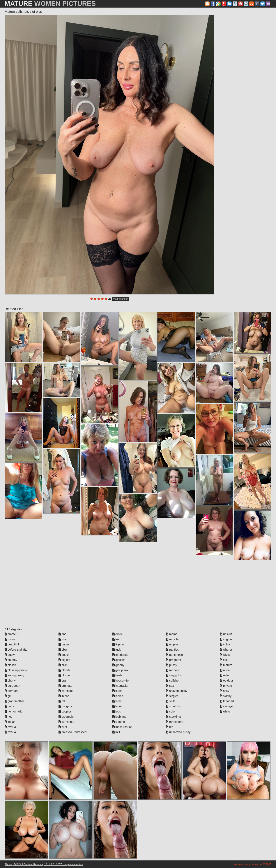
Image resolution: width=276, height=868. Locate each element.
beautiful (12, 644)
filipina (118, 644)
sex (170, 686)
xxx (224, 660)
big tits (64, 660)
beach (64, 655)
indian (10, 722)
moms (172, 634)
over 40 (11, 732)
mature (226, 665)
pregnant (174, 660)
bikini (63, 665)
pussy (171, 665)
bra (62, 681)
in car (64, 696)
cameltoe (66, 691)
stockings (174, 717)
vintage (226, 706)
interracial (120, 686)
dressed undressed (73, 732)
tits (170, 727)
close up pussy (16, 670)
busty (10, 655)
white (225, 711)
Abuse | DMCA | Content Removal (24, 864)
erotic (118, 634)
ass (62, 639)
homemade (14, 711)
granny (118, 665)
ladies (118, 696)
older (225, 675)
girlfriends (120, 655)
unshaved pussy (178, 732)
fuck (117, 650)
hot (8, 717)
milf (116, 732)
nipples (172, 644)
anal (63, 634)
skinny (226, 696)
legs (117, 711)
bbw (63, 650)
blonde (64, 670)
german (11, 691)
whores (226, 650)
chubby (11, 660)
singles (172, 696)
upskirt (226, 634)
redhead (173, 670)
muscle (172, 639)
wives (225, 655)
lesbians (119, 717)
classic (10, 665)
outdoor (227, 681)
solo (170, 711)
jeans (117, 691)
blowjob (65, 675)
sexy (225, 691)
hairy (9, 706)
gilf (8, 696)
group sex (120, 670)
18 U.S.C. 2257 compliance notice (64, 864)
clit (62, 701)
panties (172, 650)
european (12, 686)
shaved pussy (177, 691)
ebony (10, 681)
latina (117, 706)
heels (117, 675)
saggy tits (174, 675)
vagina (226, 639)
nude (225, 670)
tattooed (227, 701)
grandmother (14, 701)
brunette (65, 686)
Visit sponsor (121, 299)
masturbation (122, 727)
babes (64, 644)
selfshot (173, 681)
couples (65, 711)
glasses (119, 660)
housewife (121, 681)
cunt (63, 727)
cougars (65, 706)
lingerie (119, 722)
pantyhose (174, 655)
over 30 (11, 727)
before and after (16, 650)
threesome (175, 722)
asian (10, 639)
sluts (171, 701)
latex (117, 701)
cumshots (66, 722)
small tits (173, 706)
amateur (11, 634)
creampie (66, 717)
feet (116, 639)
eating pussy (14, 675)
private (226, 686)
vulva (225, 644)
